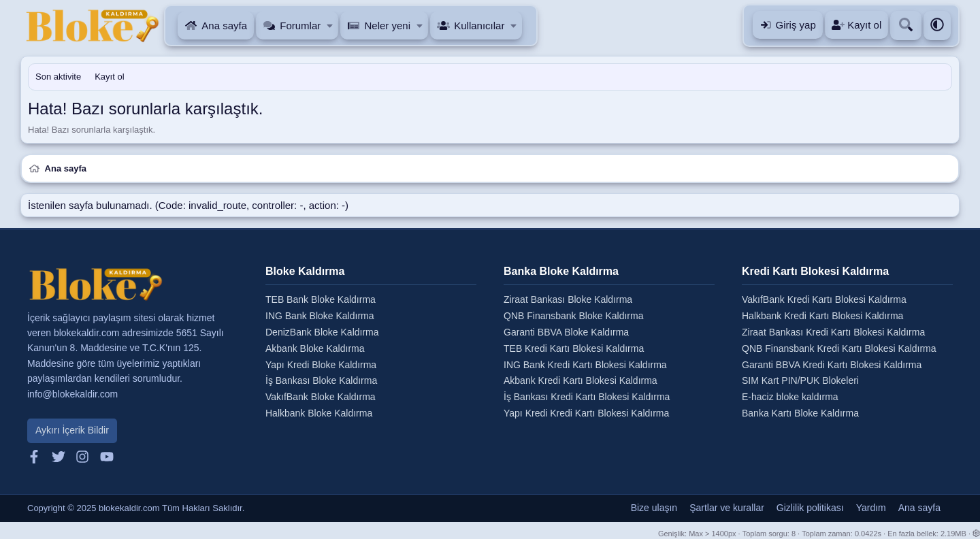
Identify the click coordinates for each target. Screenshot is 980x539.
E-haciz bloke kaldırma (790, 397)
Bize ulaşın (654, 508)
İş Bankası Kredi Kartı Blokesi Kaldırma (587, 397)
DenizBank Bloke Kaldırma (322, 332)
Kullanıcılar (479, 26)
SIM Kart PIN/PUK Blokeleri (800, 380)
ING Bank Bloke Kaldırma (320, 316)
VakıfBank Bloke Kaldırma (321, 397)
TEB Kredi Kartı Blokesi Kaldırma (574, 348)
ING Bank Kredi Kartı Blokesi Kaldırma (585, 365)
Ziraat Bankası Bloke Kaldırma (568, 299)
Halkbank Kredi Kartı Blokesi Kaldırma (822, 316)
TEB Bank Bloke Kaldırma (321, 299)
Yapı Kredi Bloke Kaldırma (321, 365)
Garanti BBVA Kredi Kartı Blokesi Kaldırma (832, 365)
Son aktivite (58, 77)
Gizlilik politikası (810, 508)
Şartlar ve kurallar (727, 508)
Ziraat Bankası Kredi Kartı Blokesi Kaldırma (833, 332)
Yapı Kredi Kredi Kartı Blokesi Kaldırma (586, 413)
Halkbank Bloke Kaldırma (319, 413)
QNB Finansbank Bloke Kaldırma (573, 316)
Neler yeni (387, 26)
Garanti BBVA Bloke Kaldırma (566, 332)
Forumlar (300, 26)
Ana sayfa (224, 26)
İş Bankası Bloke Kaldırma (321, 380)
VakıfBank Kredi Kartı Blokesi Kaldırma (824, 299)
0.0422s (868, 534)
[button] (330, 26)
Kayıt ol (109, 77)
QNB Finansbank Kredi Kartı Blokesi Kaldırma (839, 348)
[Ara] (906, 26)
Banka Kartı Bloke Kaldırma (800, 413)
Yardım (871, 508)
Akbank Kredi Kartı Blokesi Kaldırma (581, 380)
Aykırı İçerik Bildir (72, 430)
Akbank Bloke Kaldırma (315, 348)
